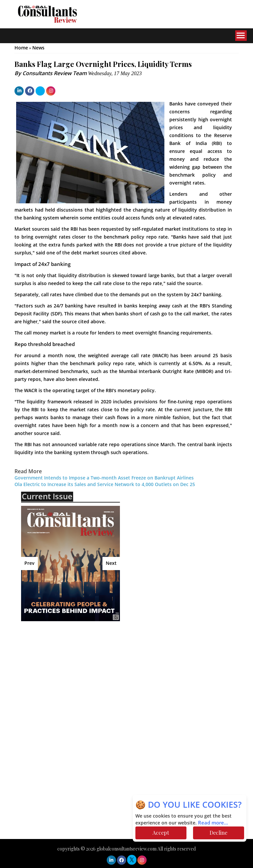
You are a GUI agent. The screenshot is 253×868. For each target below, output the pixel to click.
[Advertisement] (79, 674)
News (38, 48)
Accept (161, 833)
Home (21, 48)
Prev (29, 563)
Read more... (213, 823)
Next (111, 563)
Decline (218, 833)
